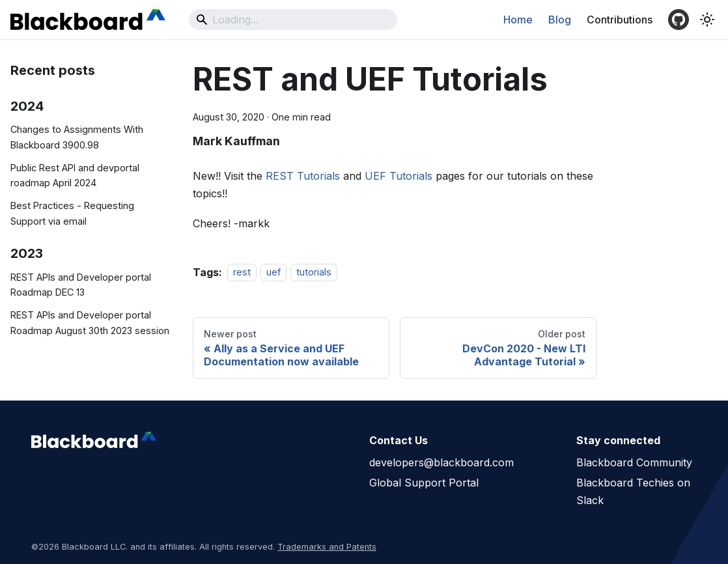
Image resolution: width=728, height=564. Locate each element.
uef (273, 273)
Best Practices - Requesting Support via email (72, 213)
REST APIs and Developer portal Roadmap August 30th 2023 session (90, 323)
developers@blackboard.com (441, 462)
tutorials (314, 273)
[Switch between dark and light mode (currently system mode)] (707, 20)
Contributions (620, 20)
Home (518, 20)
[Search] (293, 20)
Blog (560, 20)
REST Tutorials (303, 176)
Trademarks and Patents (327, 547)
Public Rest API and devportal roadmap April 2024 (75, 176)
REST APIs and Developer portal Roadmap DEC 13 (81, 285)
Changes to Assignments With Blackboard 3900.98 (77, 137)
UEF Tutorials (399, 176)
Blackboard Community (634, 462)
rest (242, 273)
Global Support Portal (424, 483)
